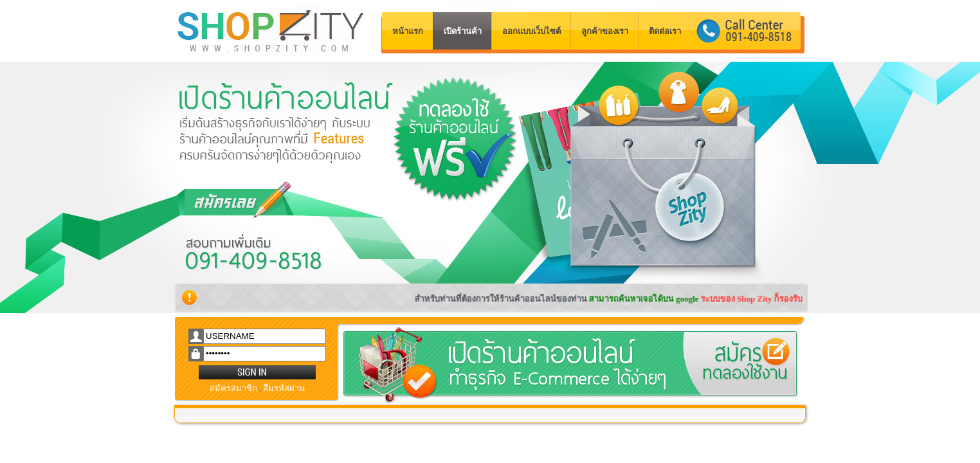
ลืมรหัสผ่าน (284, 388)
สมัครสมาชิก (233, 388)
